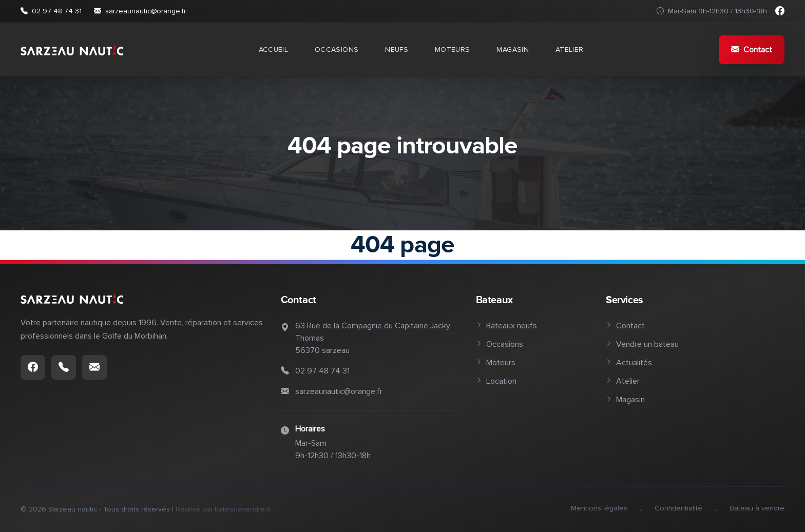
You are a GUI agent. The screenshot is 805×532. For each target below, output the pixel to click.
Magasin (512, 50)
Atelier (569, 50)
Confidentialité (678, 508)
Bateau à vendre (757, 508)
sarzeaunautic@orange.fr (140, 11)
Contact (752, 50)
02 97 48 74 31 (51, 11)
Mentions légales (599, 508)
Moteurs (452, 50)
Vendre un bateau (642, 344)
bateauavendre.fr (243, 509)
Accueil (273, 50)
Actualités (629, 363)
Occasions (337, 50)
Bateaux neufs (506, 326)
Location (496, 381)
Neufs (397, 50)
